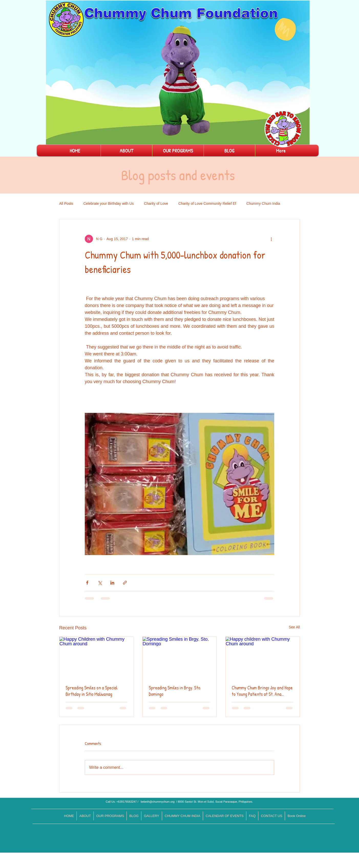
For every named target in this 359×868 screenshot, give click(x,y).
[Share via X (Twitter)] (100, 583)
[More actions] (271, 239)
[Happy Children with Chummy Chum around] (96, 658)
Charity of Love (156, 203)
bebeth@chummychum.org (158, 802)
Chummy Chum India (263, 203)
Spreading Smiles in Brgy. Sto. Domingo (175, 691)
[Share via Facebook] (87, 583)
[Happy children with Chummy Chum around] (263, 658)
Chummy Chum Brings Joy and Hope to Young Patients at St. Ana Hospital (262, 691)
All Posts (66, 203)
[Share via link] (125, 583)
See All (294, 627)
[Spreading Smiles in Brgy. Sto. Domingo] (180, 658)
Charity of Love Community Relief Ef (207, 203)
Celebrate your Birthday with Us (108, 203)
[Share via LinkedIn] (112, 583)
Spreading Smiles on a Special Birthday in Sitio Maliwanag (92, 691)
